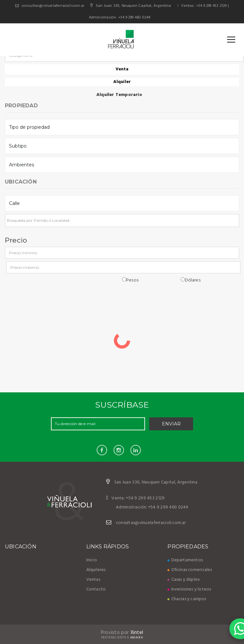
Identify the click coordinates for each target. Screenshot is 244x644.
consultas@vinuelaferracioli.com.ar (53, 6)
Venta (122, 69)
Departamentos (185, 560)
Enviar (171, 424)
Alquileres (96, 570)
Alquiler (122, 82)
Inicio (92, 560)
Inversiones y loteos (189, 589)
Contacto (96, 589)
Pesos (130, 280)
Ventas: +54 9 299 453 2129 (202, 6)
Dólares (191, 280)
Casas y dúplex (184, 580)
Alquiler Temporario (122, 95)
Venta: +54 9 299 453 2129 (135, 498)
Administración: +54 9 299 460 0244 (120, 18)
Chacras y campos (187, 599)
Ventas (93, 580)
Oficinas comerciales (190, 570)
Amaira (137, 638)
